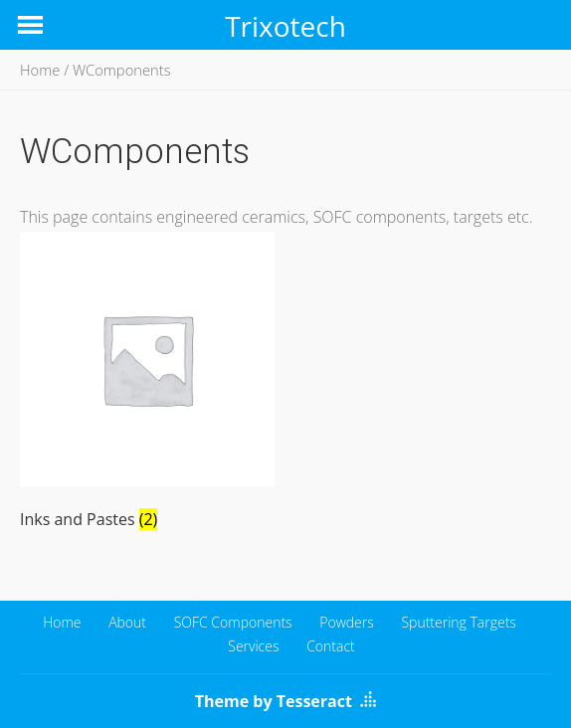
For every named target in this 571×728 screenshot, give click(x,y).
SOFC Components (233, 622)
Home (40, 70)
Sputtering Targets (458, 622)
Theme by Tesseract (274, 701)
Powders (347, 622)
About (127, 622)
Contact (331, 646)
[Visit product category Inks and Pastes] (147, 385)
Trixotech (285, 26)
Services (253, 646)
